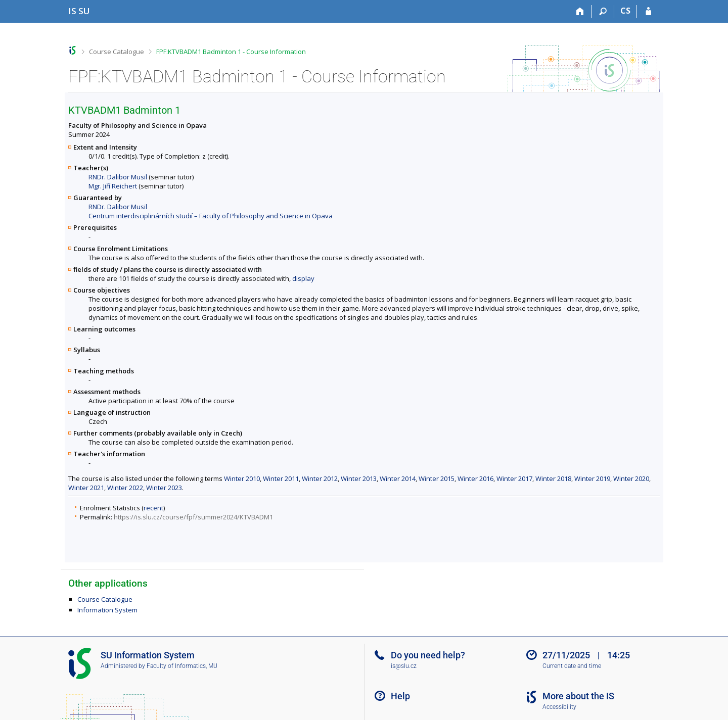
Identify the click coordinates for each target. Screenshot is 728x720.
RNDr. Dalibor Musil (118, 177)
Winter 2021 (86, 488)
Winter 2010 (242, 478)
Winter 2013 (359, 478)
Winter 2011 (281, 478)
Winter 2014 (398, 478)
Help (400, 696)
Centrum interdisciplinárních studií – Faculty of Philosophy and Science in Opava (211, 216)
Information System (107, 610)
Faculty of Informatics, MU (182, 666)
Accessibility (559, 707)
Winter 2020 (631, 478)
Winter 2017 (514, 478)
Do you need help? (428, 655)
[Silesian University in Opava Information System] (79, 11)
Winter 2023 (164, 488)
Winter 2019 (592, 478)
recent (153, 508)
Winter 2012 (320, 478)
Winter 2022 (125, 488)
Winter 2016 (475, 478)
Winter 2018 (553, 478)
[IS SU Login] (648, 12)
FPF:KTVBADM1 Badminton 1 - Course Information (231, 52)
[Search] (603, 12)
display (303, 278)
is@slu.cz (404, 666)
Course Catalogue (117, 52)
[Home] (580, 12)
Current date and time (572, 666)
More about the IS (578, 696)
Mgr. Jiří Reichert (113, 186)
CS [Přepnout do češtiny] (625, 11)
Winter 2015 (437, 478)
